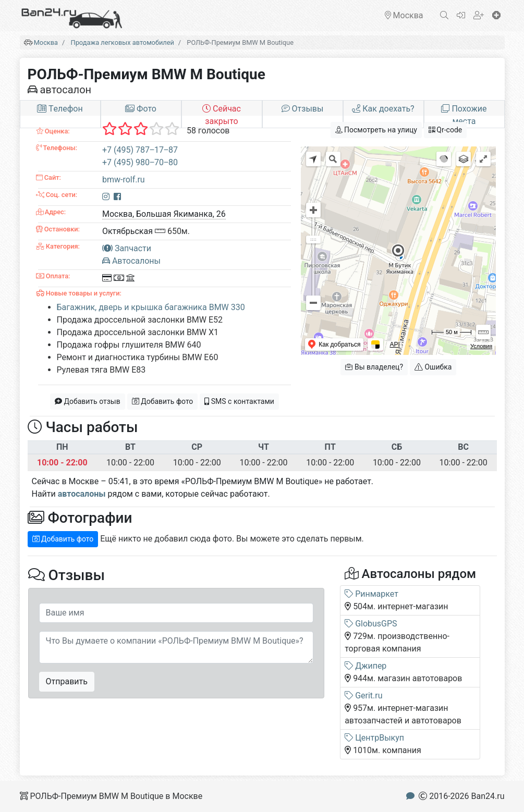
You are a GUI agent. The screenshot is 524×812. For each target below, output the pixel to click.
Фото (141, 109)
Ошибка (433, 367)
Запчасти (127, 248)
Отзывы (303, 109)
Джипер (365, 666)
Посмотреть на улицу (376, 130)
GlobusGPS (371, 624)
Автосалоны (131, 261)
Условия (481, 346)
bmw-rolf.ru (124, 180)
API (394, 345)
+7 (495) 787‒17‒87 (140, 150)
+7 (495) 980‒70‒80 (140, 162)
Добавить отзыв (88, 401)
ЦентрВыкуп (374, 738)
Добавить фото (163, 401)
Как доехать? (383, 109)
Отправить (67, 681)
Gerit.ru (363, 696)
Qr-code (445, 130)
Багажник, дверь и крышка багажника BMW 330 (151, 307)
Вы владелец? (374, 367)
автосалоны (82, 494)
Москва (46, 42)
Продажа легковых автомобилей (123, 42)
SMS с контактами (239, 401)
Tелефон (60, 109)
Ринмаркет (371, 594)
